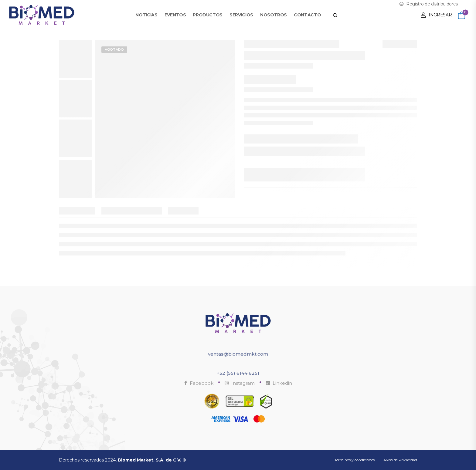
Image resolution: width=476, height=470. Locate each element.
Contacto (307, 15)
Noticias (146, 15)
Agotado (114, 49)
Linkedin (279, 383)
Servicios (241, 15)
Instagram (240, 383)
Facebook (199, 383)
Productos (208, 15)
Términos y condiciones (355, 460)
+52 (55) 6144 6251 (238, 373)
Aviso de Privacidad (400, 460)
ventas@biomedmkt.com (238, 354)
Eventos (175, 15)
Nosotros (274, 15)
